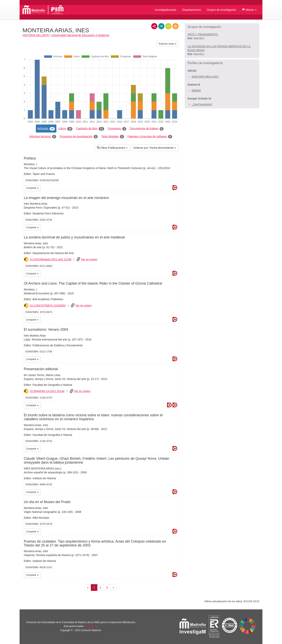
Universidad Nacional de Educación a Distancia (80, 35)
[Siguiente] (113, 588)
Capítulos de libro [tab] (90, 129)
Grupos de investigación (221, 10)
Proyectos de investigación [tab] (79, 137)
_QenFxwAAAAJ (202, 104)
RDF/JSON (175, 26)
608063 (196, 90)
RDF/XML (154, 26)
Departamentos (192, 10)
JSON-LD (161, 26)
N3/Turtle (168, 26)
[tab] (222, 27)
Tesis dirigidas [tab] (113, 137)
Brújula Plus (90, 626)
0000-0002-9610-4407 (205, 77)
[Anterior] (88, 588)
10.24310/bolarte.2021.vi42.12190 (51, 259)
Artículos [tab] (46, 129)
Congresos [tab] (117, 129)
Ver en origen (89, 259)
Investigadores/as (166, 10)
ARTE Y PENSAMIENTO (203, 34)
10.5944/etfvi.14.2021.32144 (47, 391)
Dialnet (175, 188)
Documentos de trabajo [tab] (147, 129)
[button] (249, 10)
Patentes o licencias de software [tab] (150, 137)
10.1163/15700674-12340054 (48, 305)
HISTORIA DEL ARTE (36, 35)
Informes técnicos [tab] (43, 137)
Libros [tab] (65, 129)
